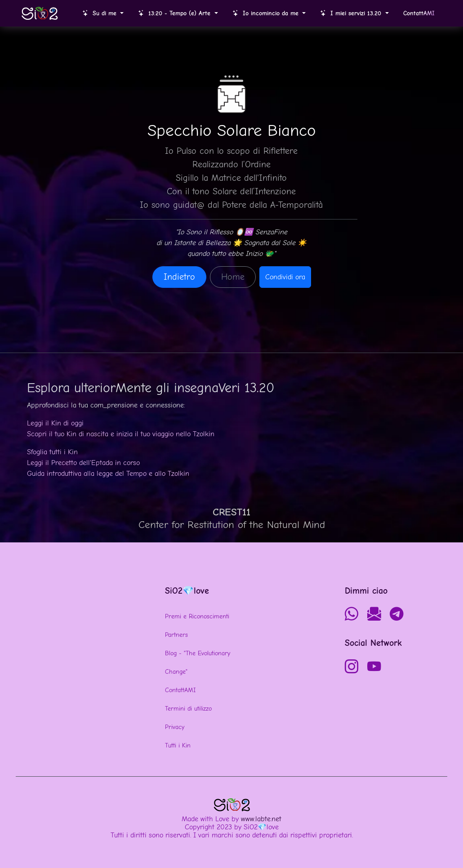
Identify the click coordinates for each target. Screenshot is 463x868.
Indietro (179, 277)
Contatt (419, 13)
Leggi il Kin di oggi (55, 423)
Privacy (175, 727)
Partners (176, 635)
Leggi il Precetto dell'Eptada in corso (83, 463)
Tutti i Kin (178, 745)
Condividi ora (285, 277)
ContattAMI (180, 690)
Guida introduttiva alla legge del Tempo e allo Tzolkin (108, 474)
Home (233, 277)
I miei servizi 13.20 (352, 13)
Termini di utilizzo (188, 709)
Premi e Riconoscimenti (197, 616)
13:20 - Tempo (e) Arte (175, 13)
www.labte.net (261, 819)
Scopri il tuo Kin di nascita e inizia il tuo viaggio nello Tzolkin (121, 434)
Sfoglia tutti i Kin (52, 452)
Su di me (100, 13)
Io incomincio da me (267, 13)
